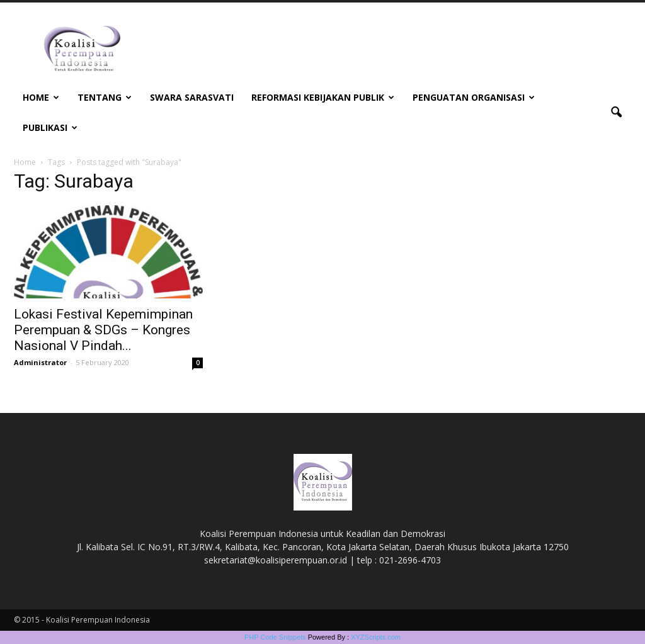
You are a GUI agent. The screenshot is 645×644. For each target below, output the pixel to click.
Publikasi (50, 127)
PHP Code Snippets (275, 637)
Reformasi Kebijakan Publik (323, 97)
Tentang (105, 97)
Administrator (40, 362)
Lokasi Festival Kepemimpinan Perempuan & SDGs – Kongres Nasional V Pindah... (103, 330)
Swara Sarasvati (192, 97)
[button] (616, 113)
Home (41, 97)
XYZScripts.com (376, 637)
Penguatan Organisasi (474, 97)
